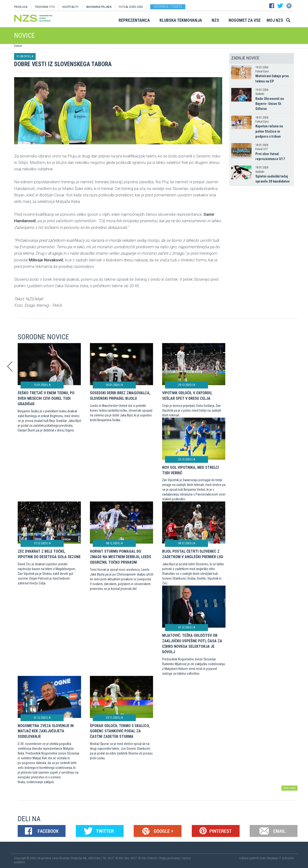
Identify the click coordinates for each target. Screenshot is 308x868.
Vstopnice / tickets (168, 7)
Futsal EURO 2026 (131, 7)
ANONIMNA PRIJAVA (99, 7)
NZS (215, 20)
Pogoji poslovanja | (171, 858)
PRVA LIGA (21, 7)
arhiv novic (289, 788)
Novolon (289, 858)
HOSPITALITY (70, 7)
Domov (18, 46)
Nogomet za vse (245, 20)
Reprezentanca (134, 20)
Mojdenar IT (274, 858)
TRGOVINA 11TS (45, 7)
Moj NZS (275, 20)
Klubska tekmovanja (181, 20)
